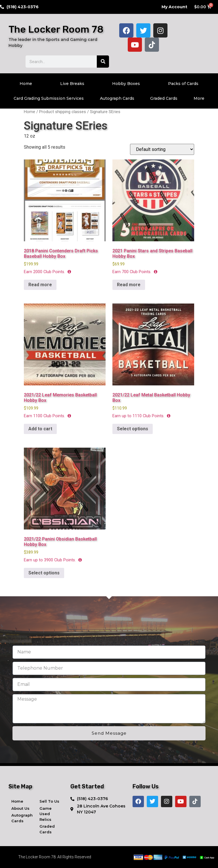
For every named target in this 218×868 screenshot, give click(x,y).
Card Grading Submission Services (49, 98)
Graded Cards (164, 98)
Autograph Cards (117, 98)
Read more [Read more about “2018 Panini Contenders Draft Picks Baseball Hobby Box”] (40, 285)
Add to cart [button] (40, 429)
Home (26, 84)
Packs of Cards (183, 84)
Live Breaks (72, 84)
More (199, 98)
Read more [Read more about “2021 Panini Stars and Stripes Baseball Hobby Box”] (129, 285)
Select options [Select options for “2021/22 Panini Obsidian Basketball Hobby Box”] (44, 573)
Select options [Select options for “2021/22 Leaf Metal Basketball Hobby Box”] (133, 429)
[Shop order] (162, 149)
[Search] (103, 62)
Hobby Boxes (126, 84)
